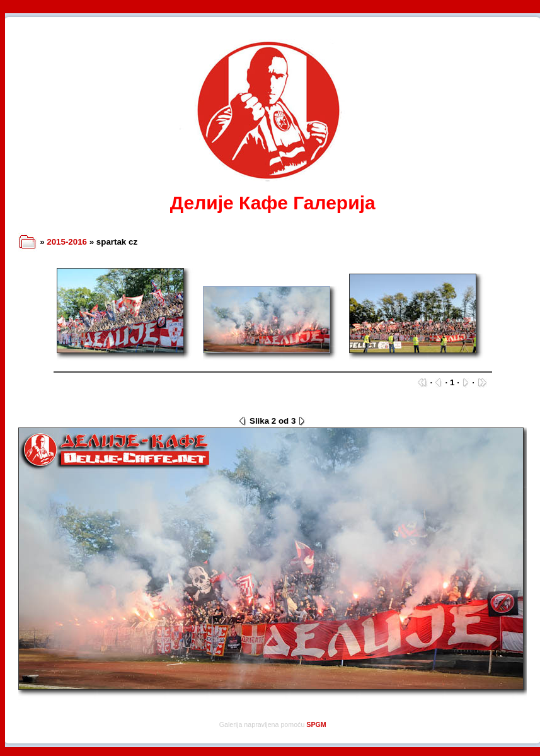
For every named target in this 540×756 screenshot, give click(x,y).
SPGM (316, 724)
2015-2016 (67, 242)
